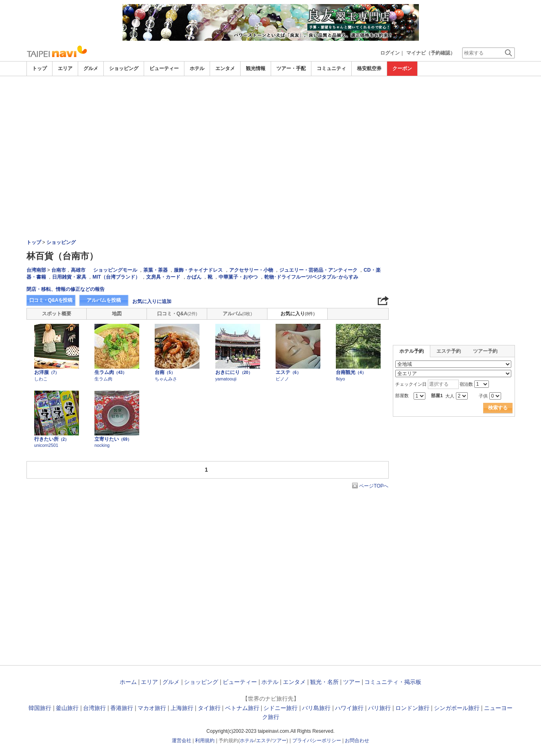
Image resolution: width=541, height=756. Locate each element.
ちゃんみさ (166, 379)
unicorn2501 (46, 445)
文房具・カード (163, 277)
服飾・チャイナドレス (198, 270)
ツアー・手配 (291, 68)
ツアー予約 (485, 351)
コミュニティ (331, 68)
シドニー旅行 (280, 708)
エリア (65, 68)
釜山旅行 (67, 708)
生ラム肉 (111, 372)
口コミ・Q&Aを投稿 (51, 300)
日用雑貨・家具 (69, 277)
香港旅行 (122, 708)
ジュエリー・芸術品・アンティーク (318, 270)
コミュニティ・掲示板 (393, 682)
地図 (117, 314)
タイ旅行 (209, 708)
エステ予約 (449, 351)
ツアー (352, 682)
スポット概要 (57, 314)
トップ (39, 68)
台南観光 (351, 372)
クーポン (402, 68)
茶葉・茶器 (156, 270)
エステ (288, 372)
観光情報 (256, 68)
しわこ (41, 379)
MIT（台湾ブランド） (116, 277)
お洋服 (47, 372)
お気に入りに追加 (152, 301)
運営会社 (182, 741)
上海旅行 (182, 708)
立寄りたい (113, 439)
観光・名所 (324, 682)
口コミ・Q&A (177, 314)
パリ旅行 (379, 708)
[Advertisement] (271, 99)
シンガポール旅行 (457, 708)
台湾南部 (36, 270)
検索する (498, 408)
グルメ (91, 68)
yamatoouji (226, 379)
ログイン (390, 53)
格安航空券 (369, 68)
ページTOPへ (374, 486)
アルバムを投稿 (104, 300)
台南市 (59, 270)
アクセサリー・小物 (251, 270)
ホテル (197, 68)
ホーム (128, 682)
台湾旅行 (94, 708)
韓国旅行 (40, 708)
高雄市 (78, 270)
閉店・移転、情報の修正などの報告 (66, 289)
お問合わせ (357, 741)
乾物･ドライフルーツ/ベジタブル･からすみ (311, 277)
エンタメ (225, 68)
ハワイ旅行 (349, 708)
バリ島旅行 (316, 708)
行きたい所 (52, 439)
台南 (165, 372)
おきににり (234, 372)
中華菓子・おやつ (238, 277)
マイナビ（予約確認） (431, 53)
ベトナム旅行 (242, 708)
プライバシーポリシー (317, 741)
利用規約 (205, 741)
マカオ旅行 (152, 708)
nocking (102, 445)
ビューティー (164, 68)
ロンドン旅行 (412, 708)
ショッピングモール (115, 270)
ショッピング (124, 68)
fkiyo (340, 379)
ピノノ (282, 379)
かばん (194, 277)
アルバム (237, 314)
